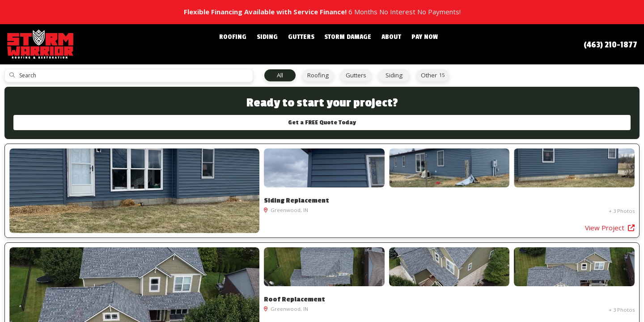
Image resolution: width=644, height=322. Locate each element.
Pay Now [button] (413, 44)
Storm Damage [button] (345, 44)
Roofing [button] (244, 44)
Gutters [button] (304, 44)
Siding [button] (274, 44)
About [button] (383, 44)
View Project (223, 235)
